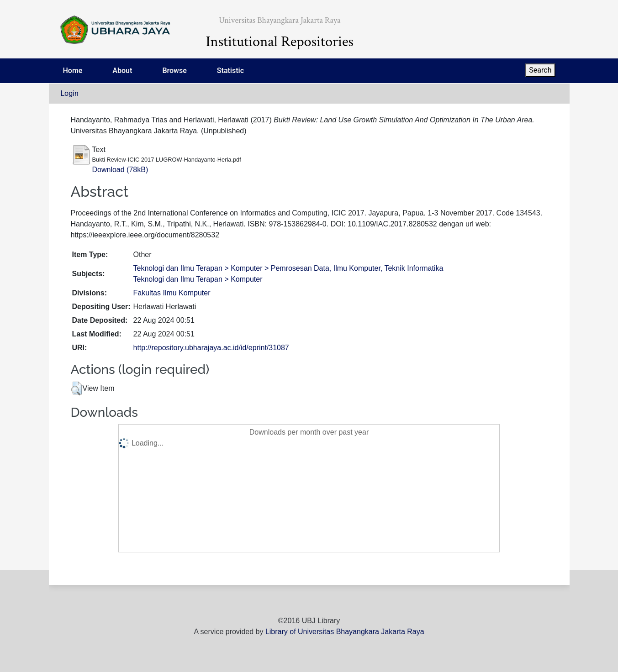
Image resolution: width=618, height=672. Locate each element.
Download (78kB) (120, 170)
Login (70, 93)
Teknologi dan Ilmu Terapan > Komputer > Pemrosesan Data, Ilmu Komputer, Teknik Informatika (288, 268)
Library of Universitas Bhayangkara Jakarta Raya (345, 632)
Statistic (230, 71)
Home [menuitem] (73, 71)
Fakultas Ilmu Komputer (172, 293)
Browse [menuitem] (174, 71)
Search (540, 70)
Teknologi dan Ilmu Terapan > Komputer (198, 279)
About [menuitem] (122, 71)
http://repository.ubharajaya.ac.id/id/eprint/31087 (211, 348)
